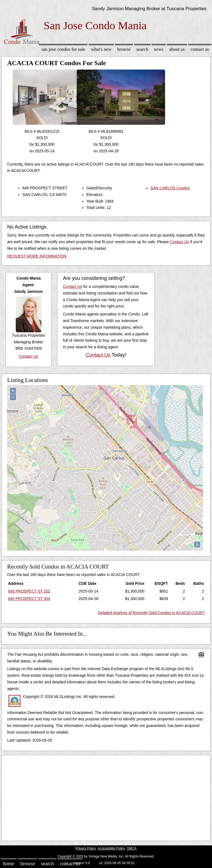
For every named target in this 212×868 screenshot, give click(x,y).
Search (142, 49)
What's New (101, 49)
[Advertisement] (106, 797)
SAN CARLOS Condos (170, 188)
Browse (124, 49)
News (159, 49)
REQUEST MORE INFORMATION (37, 256)
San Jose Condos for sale (63, 49)
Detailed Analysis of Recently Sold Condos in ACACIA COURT (151, 613)
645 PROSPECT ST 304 (29, 599)
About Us (177, 49)
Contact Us (200, 49)
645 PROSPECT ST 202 (29, 591)
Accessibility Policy (111, 848)
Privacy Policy (86, 848)
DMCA (132, 848)
